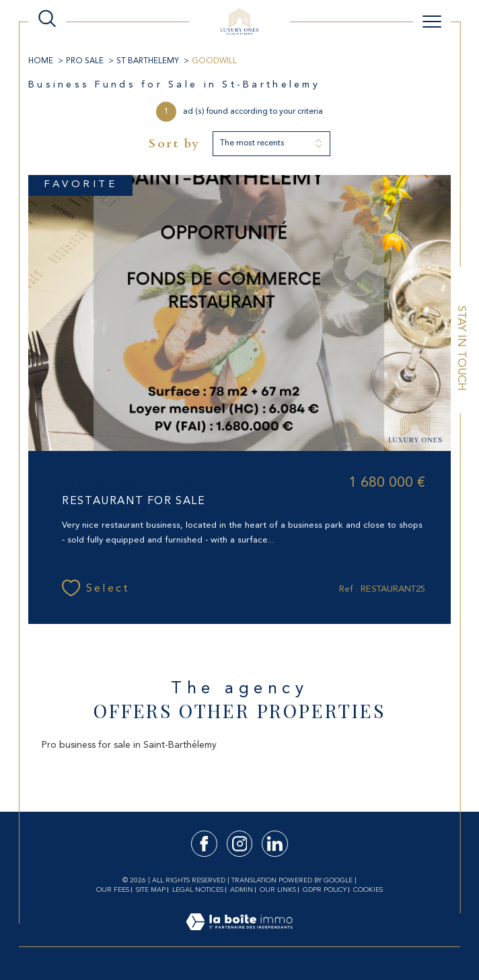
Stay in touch (461, 348)
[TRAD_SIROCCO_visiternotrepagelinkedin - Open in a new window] (275, 844)
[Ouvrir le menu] (432, 22)
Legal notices (198, 890)
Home (41, 61)
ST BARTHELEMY (148, 61)
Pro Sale (85, 61)
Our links (278, 890)
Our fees (113, 890)
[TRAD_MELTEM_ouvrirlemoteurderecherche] (47, 20)
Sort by (175, 144)
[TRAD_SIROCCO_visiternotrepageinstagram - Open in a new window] (240, 844)
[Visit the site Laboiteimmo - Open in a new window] (239, 937)
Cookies (368, 890)
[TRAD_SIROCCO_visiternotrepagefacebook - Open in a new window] (204, 844)
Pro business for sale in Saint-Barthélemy (129, 745)
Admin (242, 890)
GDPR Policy (325, 890)
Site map (151, 890)
